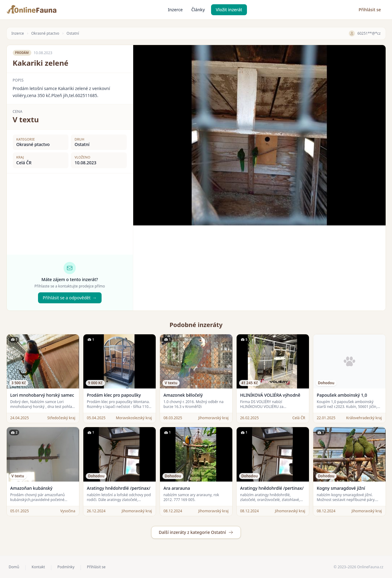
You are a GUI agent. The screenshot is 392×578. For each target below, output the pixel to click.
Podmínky (66, 567)
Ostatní (73, 33)
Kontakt (38, 567)
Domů (14, 567)
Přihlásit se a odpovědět (70, 298)
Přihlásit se (370, 10)
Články (198, 10)
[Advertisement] (259, 268)
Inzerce (175, 10)
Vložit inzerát (229, 10)
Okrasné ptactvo (45, 33)
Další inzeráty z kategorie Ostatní (196, 532)
